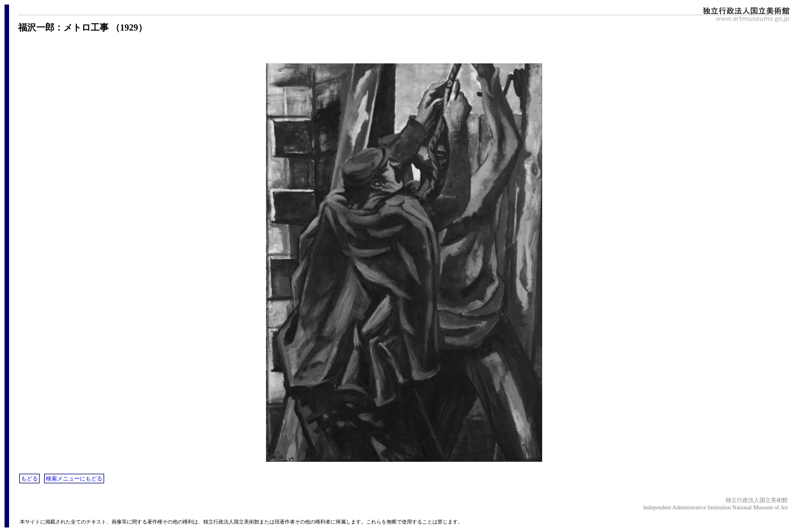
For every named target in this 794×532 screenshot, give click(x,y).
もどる (29, 479)
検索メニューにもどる (74, 479)
